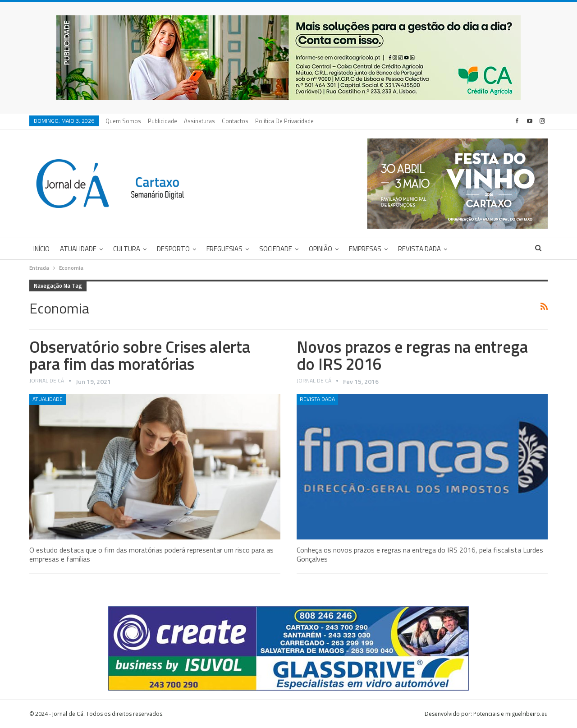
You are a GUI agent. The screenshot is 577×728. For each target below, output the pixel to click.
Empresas (365, 249)
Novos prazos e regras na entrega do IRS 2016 (412, 355)
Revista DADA (419, 249)
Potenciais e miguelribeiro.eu (511, 714)
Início (41, 249)
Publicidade (163, 121)
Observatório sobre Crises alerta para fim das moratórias (140, 355)
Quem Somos (123, 121)
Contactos (235, 121)
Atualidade (78, 249)
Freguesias (224, 249)
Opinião (321, 249)
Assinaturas (199, 121)
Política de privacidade (284, 121)
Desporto (173, 249)
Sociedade (276, 249)
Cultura (127, 249)
